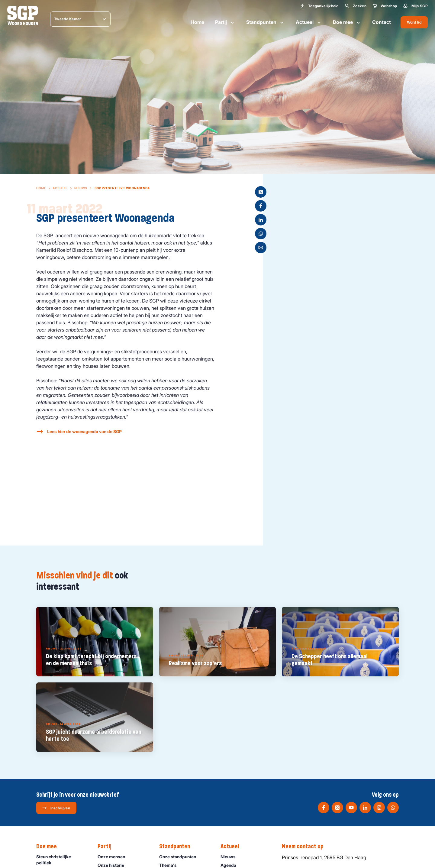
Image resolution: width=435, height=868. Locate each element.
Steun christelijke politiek (62, 860)
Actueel (309, 22)
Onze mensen (114, 857)
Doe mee (347, 22)
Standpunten (266, 22)
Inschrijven (56, 808)
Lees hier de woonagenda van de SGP (84, 431)
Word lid (414, 22)
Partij (225, 22)
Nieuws (81, 188)
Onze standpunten (180, 857)
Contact (382, 22)
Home (197, 22)
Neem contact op (306, 847)
